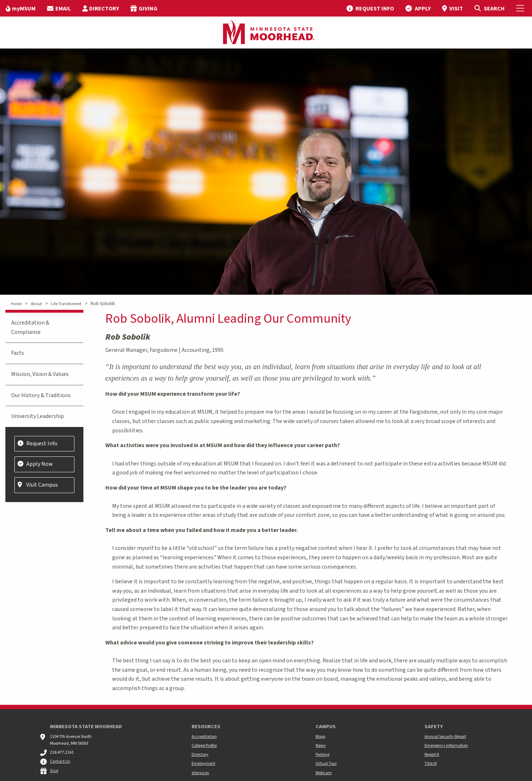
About (36, 304)
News (321, 746)
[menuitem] (21, 8)
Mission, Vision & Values (40, 374)
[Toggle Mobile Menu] (521, 8)
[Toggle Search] (489, 8)
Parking (322, 755)
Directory (200, 755)
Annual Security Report (445, 737)
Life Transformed (66, 304)
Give (54, 771)
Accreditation (204, 737)
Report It (432, 755)
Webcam (324, 773)
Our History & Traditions (41, 395)
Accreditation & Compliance (30, 327)
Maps (320, 737)
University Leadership (38, 416)
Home (16, 304)
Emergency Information (446, 746)
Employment (203, 764)
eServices (200, 773)
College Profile (204, 746)
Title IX (431, 764)
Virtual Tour (326, 764)
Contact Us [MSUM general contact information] (60, 761)
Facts (18, 353)
